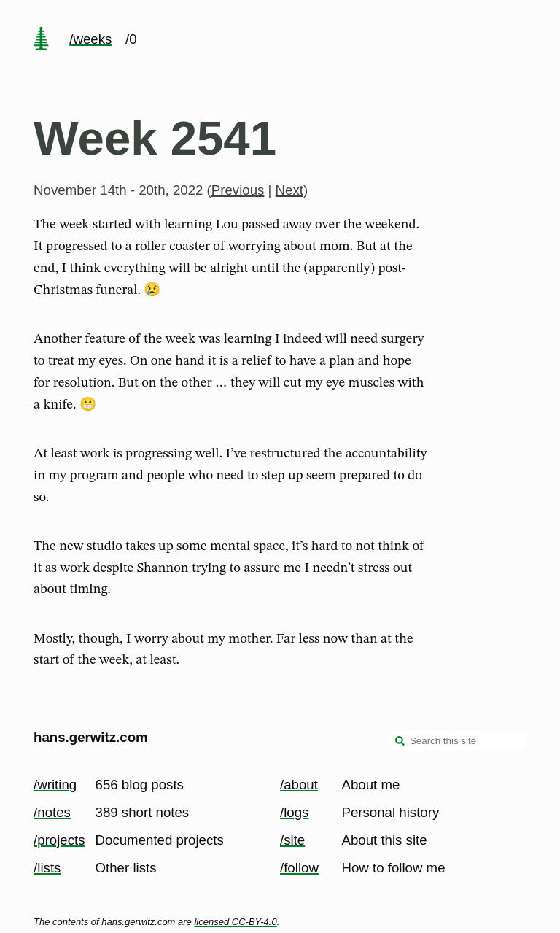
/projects (59, 840)
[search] (400, 742)
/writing (55, 785)
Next (289, 190)
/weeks (90, 39)
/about (299, 785)
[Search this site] (457, 740)
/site (292, 840)
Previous (238, 190)
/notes (52, 812)
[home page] (41, 40)
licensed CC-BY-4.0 (235, 922)
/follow (299, 868)
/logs (294, 812)
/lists (47, 868)
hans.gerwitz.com (91, 737)
